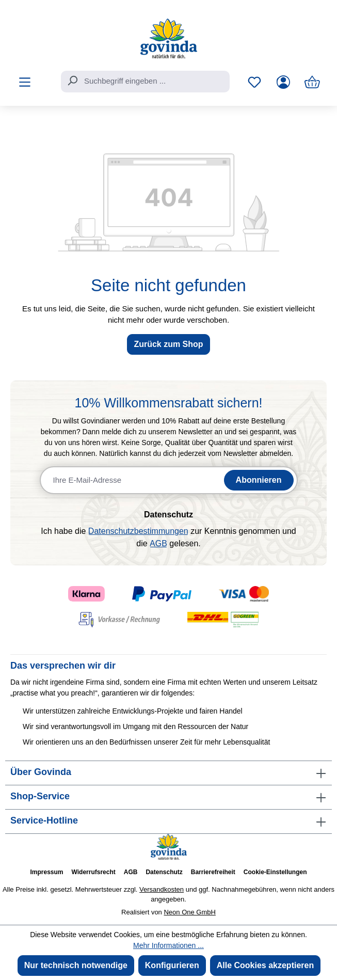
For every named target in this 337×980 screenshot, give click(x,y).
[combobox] (145, 82)
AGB (158, 543)
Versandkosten (162, 889)
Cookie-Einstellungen (275, 872)
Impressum (46, 872)
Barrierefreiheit (213, 872)
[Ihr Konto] (283, 82)
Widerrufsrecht (94, 872)
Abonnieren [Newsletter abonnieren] (259, 480)
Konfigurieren (172, 965)
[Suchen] (72, 81)
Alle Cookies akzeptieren (266, 965)
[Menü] (25, 82)
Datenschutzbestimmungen (138, 531)
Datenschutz (164, 872)
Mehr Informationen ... (168, 945)
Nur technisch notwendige (76, 965)
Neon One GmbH (189, 912)
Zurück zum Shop (168, 344)
